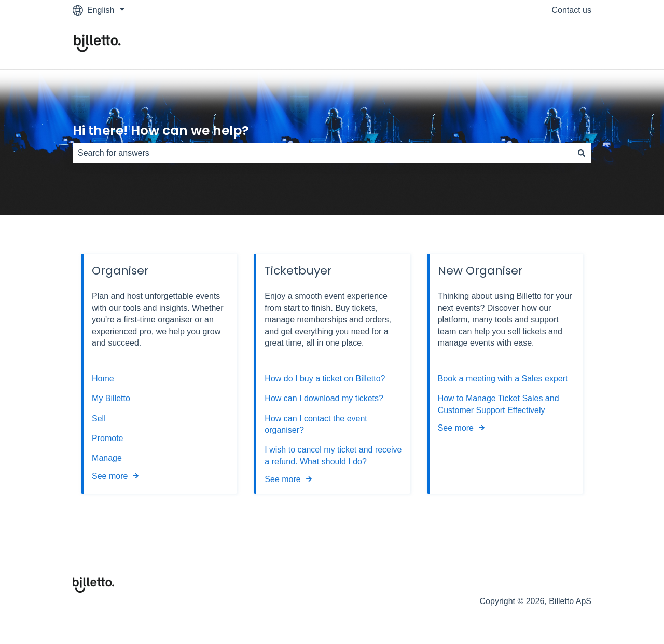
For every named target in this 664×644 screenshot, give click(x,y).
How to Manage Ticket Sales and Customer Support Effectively (499, 404)
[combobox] (322, 153)
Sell (99, 419)
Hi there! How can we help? (161, 131)
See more (110, 476)
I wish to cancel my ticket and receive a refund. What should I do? (333, 455)
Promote (107, 438)
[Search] (582, 153)
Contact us (572, 10)
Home (103, 379)
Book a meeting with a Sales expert (503, 379)
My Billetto (111, 398)
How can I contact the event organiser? (316, 424)
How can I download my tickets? (324, 398)
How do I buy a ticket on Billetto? (325, 379)
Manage (107, 458)
